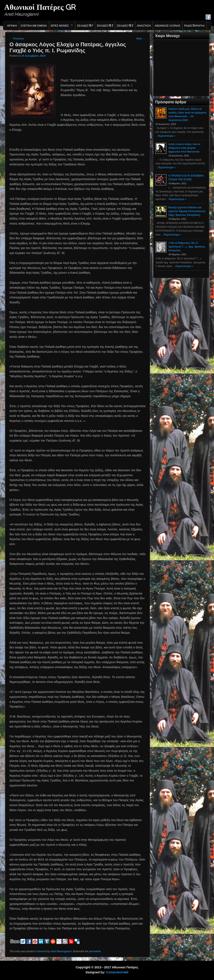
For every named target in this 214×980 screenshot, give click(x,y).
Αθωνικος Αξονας (167, 25)
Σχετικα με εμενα (34, 25)
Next (141, 39)
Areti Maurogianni (61, 951)
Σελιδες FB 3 (125, 25)
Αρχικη (12, 25)
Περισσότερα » (167, 136)
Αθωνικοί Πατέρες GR (40, 7)
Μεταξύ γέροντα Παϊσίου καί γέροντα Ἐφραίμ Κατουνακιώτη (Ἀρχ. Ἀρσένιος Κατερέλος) (187, 211)
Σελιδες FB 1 (85, 25)
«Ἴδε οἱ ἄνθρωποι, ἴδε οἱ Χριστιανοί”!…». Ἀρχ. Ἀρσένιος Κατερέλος (187, 247)
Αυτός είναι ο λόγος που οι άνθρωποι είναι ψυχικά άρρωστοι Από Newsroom (184, 148)
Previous (17, 39)
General (42, 951)
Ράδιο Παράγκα (194, 25)
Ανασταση (144, 25)
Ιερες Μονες (61, 26)
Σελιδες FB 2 (105, 25)
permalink (95, 951)
